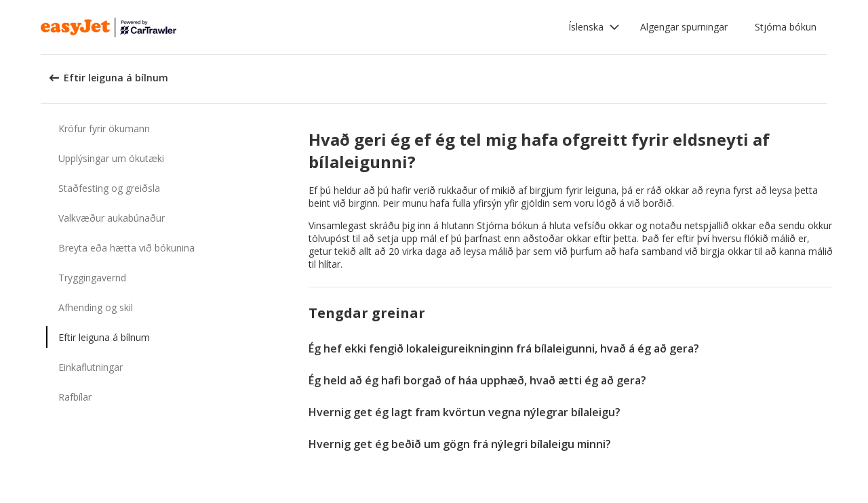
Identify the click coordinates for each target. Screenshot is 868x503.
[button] (594, 27)
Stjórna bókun (786, 27)
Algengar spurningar (684, 27)
